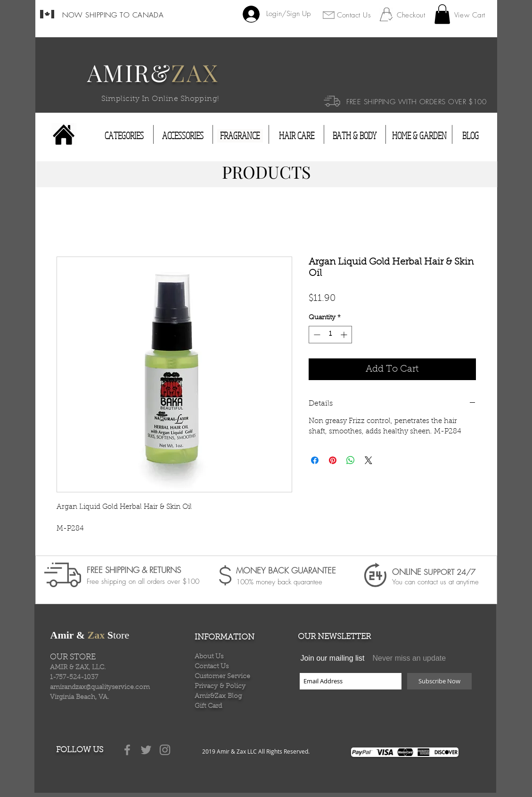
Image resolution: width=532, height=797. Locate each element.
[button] (442, 14)
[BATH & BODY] (355, 136)
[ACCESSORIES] (183, 136)
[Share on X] (368, 460)
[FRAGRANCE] (240, 136)
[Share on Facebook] (315, 460)
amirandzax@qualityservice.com (100, 688)
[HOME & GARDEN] (419, 136)
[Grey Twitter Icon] (146, 750)
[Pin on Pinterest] (333, 460)
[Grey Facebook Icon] (127, 750)
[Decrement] (316, 335)
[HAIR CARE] (297, 136)
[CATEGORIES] (124, 136)
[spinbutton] (330, 335)
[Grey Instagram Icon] (165, 750)
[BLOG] (471, 136)
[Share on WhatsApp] (351, 460)
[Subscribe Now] (439, 681)
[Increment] (345, 335)
